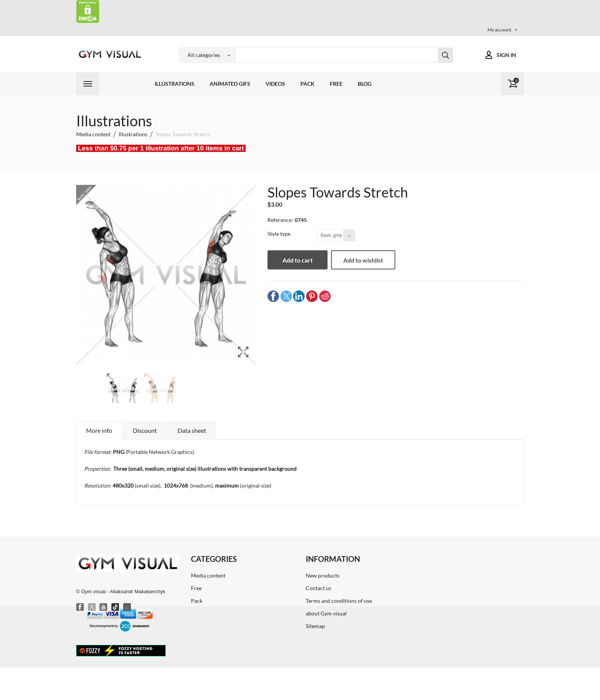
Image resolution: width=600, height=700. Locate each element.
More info (99, 430)
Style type (280, 234)
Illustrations (174, 84)
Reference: (280, 220)
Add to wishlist (365, 260)
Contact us (319, 588)
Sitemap (315, 626)
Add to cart (298, 260)
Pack (307, 84)
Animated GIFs (230, 84)
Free (336, 84)
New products (323, 575)
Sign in (506, 55)
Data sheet (192, 430)
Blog (365, 84)
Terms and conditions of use (339, 601)
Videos (275, 84)
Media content (208, 575)
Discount (145, 430)
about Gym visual (326, 613)
